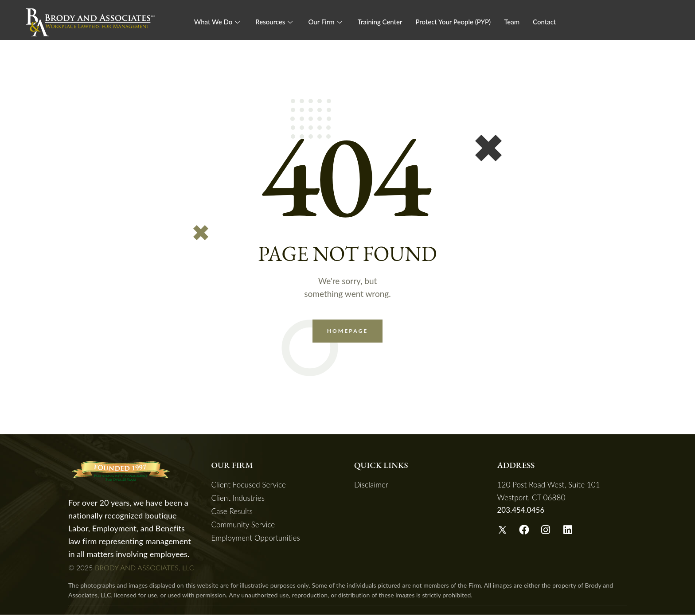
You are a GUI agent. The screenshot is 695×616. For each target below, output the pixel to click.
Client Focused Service (249, 486)
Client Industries (238, 499)
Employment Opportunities (256, 539)
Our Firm (326, 22)
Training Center (380, 22)
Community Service (243, 526)
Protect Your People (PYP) (453, 22)
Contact (544, 22)
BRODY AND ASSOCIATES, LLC (144, 568)
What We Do (218, 22)
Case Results (232, 513)
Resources (275, 22)
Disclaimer (371, 486)
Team (512, 22)
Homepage (348, 332)
